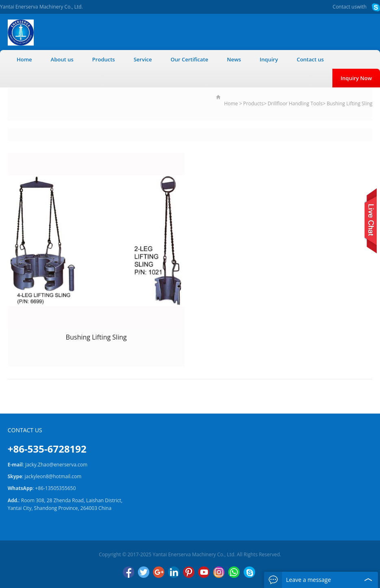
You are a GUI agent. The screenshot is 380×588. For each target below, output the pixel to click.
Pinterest (189, 572)
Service (143, 59)
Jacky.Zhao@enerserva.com (56, 465)
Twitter (144, 572)
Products (104, 59)
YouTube (204, 572)
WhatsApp (234, 572)
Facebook (129, 572)
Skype (249, 572)
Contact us (345, 7)
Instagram (219, 572)
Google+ (159, 572)
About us (62, 59)
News (234, 59)
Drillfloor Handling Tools (295, 103)
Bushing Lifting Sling (349, 103)
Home (24, 59)
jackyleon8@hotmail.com (53, 476)
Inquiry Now (356, 78)
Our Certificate (189, 59)
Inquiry (269, 59)
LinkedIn (174, 572)
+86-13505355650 (55, 488)
